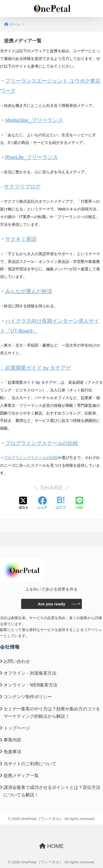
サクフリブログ (22, 187)
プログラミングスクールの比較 (42, 443)
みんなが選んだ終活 (29, 291)
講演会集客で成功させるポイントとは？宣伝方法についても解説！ (52, 791)
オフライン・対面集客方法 (30, 673)
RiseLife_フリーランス (32, 157)
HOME (51, 846)
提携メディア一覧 (21, 776)
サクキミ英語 (21, 239)
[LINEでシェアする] (79, 503)
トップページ (17, 728)
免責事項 (12, 752)
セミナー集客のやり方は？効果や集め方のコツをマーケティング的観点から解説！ (52, 713)
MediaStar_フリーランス (34, 120)
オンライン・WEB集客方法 (30, 685)
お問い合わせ (17, 661)
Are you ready (51, 604)
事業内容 (12, 740)
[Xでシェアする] (24, 503)
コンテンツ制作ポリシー (28, 697)
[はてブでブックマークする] (61, 503)
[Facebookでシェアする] (42, 503)
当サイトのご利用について (30, 764)
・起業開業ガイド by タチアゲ (35, 368)
